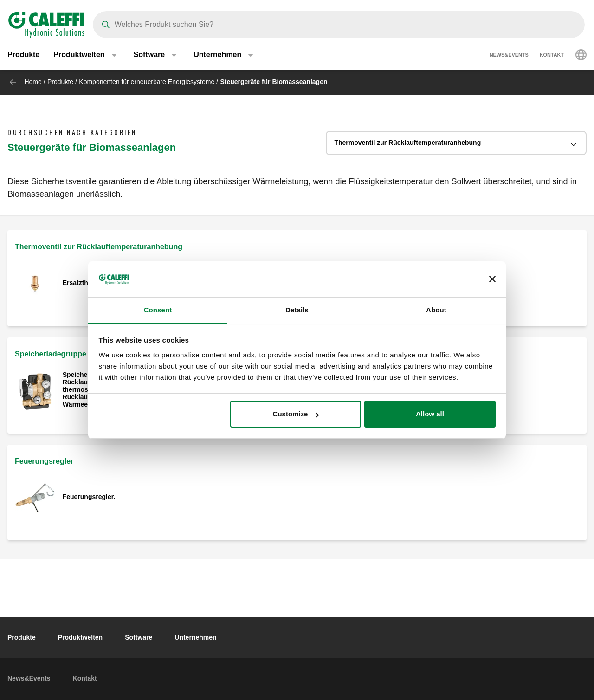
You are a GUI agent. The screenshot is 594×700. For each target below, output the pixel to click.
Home (33, 82)
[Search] (339, 25)
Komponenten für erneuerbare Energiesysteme (147, 82)
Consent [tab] (158, 310)
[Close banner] (492, 279)
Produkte (23, 55)
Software (139, 637)
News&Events (509, 56)
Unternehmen (195, 637)
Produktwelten (80, 637)
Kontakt (552, 56)
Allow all (430, 414)
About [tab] (436, 310)
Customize (296, 414)
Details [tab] (297, 310)
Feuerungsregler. (89, 497)
